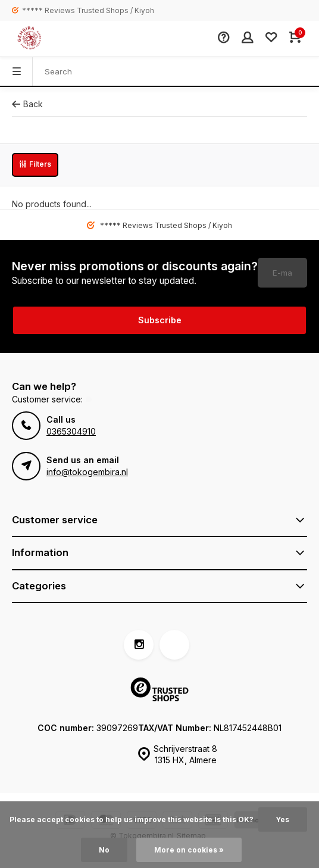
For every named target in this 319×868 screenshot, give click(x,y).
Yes (283, 819)
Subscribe (160, 320)
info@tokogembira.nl (87, 472)
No (104, 850)
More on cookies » (189, 850)
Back (27, 104)
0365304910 (71, 431)
